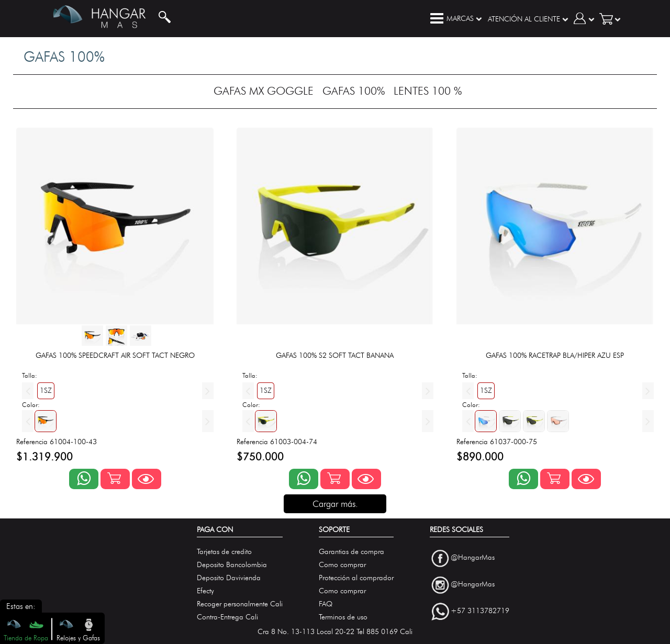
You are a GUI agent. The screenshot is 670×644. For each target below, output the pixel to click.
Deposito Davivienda (229, 578)
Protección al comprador (356, 578)
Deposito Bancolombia (232, 565)
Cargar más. (335, 504)
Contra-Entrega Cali (227, 617)
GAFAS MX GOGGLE (264, 91)
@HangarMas (473, 558)
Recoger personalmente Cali (240, 604)
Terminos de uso (343, 617)
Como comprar (342, 565)
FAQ (326, 604)
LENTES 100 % (428, 91)
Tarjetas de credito (224, 552)
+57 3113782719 (480, 611)
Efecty (205, 591)
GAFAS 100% (354, 91)
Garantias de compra (351, 552)
